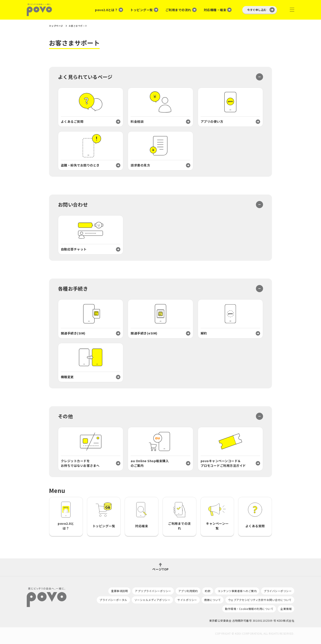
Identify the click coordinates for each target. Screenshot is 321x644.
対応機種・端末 (215, 10)
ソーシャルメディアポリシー (152, 600)
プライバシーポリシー (278, 591)
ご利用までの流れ (178, 10)
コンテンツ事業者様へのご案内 (237, 591)
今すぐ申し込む (257, 10)
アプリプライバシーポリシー (153, 591)
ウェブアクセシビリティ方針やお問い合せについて (260, 600)
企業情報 (286, 609)
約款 (208, 591)
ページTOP (160, 569)
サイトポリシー (187, 600)
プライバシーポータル (113, 600)
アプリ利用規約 (188, 591)
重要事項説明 (119, 591)
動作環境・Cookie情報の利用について (249, 609)
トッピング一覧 (141, 10)
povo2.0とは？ (106, 10)
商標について (213, 600)
